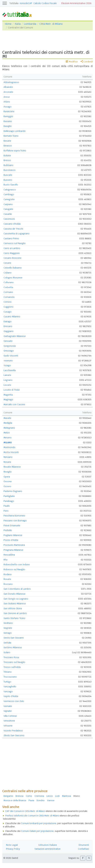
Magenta (8, 395)
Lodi (57, 796)
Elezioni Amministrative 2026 (76, 3)
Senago (8, 633)
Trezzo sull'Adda (12, 667)
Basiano (8, 121)
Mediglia (8, 423)
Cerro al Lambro (12, 248)
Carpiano (8, 204)
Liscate (7, 385)
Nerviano (8, 457)
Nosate (7, 462)
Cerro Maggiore (12, 253)
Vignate (8, 711)
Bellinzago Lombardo (15, 131)
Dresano (8, 326)
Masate (7, 418)
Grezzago (9, 351)
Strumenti (84, 845)
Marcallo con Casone (14, 404)
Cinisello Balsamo (13, 268)
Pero (6, 511)
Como (29, 796)
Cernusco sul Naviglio (15, 243)
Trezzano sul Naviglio (14, 662)
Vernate (8, 706)
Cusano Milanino (12, 317)
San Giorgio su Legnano (16, 599)
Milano (77, 796)
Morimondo (9, 447)
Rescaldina (9, 555)
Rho (6, 560)
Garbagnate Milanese (15, 336)
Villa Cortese (10, 716)
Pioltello (8, 530)
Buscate (8, 175)
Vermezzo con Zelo (14, 701)
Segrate (8, 628)
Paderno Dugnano (13, 491)
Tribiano (8, 672)
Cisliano (8, 273)
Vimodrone (9, 721)
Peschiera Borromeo (14, 516)
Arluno (7, 102)
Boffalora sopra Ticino (15, 151)
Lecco (50, 796)
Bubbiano (8, 165)
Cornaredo (9, 297)
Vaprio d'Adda (11, 696)
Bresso (7, 160)
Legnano (8, 380)
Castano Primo (11, 238)
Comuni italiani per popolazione (37, 831)
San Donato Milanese (14, 594)
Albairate (8, 87)
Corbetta (8, 287)
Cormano (8, 292)
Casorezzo (9, 219)
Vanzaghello (10, 687)
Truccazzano (10, 677)
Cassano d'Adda (12, 224)
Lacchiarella (10, 370)
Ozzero (7, 486)
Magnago (8, 400)
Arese (7, 97)
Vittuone (8, 726)
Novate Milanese (12, 467)
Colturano (9, 282)
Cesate (7, 263)
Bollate (7, 155)
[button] (83, 858)
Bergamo (8, 796)
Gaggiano (9, 331)
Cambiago (9, 194)
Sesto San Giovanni (14, 638)
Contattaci (83, 849)
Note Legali (12, 845)
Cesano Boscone (12, 258)
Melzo (7, 433)
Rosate (7, 579)
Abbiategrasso (11, 82)
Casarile (8, 214)
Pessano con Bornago (15, 521)
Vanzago (8, 691)
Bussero (8, 180)
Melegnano (9, 428)
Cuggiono (9, 307)
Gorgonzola (10, 346)
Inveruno (8, 361)
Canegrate (9, 199)
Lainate (7, 375)
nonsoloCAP (26, 3)
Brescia (19, 796)
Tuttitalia (14, 3)
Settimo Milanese (13, 647)
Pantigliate (9, 496)
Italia (18, 24)
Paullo (7, 506)
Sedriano (8, 623)
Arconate (8, 92)
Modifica (72, 62)
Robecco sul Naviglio (14, 569)
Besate (7, 141)
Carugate (8, 209)
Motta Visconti (11, 452)
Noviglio (8, 472)
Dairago (8, 321)
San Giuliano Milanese (15, 604)
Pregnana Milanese (13, 550)
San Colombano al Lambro (17, 589)
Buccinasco (10, 170)
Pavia (31, 800)
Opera (7, 477)
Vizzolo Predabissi (13, 731)
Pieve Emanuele (12, 525)
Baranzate (9, 111)
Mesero (8, 438)
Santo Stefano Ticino (14, 618)
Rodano (8, 574)
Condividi (87, 62)
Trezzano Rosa (11, 657)
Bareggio (8, 116)
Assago (8, 107)
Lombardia (30, 24)
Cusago (8, 312)
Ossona (8, 481)
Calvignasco (10, 190)
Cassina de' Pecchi (13, 229)
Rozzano (8, 584)
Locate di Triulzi (12, 390)
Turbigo (7, 682)
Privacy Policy (13, 849)
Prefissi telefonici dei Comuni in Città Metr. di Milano (32, 816)
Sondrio (41, 800)
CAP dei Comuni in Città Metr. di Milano (25, 811)
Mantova (66, 796)
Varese (51, 800)
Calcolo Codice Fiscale (45, 3)
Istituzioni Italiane (48, 845)
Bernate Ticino (11, 136)
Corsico (8, 302)
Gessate (8, 341)
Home (8, 24)
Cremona (39, 796)
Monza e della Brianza (15, 800)
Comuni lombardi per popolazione (39, 823)
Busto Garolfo (11, 185)
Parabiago (9, 501)
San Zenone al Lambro (15, 613)
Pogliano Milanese (13, 535)
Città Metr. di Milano (51, 24)
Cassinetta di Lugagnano (16, 234)
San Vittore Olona (13, 608)
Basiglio (8, 126)
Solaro (7, 652)
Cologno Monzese (13, 278)
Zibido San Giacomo (14, 735)
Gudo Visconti (11, 356)
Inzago (7, 365)
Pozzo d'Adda (11, 540)
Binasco (8, 146)
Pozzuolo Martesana (14, 545)
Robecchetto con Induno (17, 564)
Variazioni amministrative (48, 849)
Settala (7, 643)
